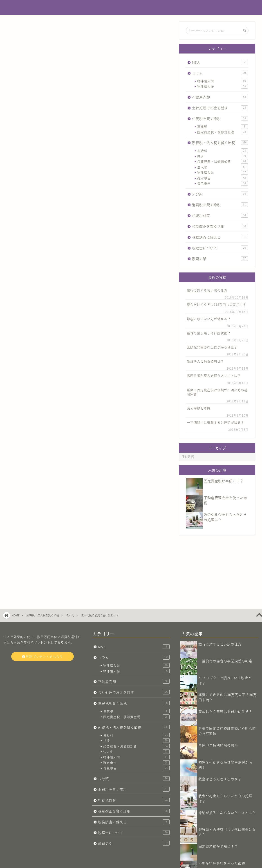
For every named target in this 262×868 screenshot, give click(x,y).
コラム (220, 73)
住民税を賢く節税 (220, 119)
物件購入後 (223, 86)
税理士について (220, 248)
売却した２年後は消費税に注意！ (225, 659)
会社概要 (16, 863)
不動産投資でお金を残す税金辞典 (131, 8)
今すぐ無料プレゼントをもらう (90, 448)
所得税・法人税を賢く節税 (31, 31)
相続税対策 (220, 215)
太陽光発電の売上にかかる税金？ (212, 347)
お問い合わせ (36, 863)
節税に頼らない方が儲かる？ (209, 319)
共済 (223, 156)
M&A (220, 62)
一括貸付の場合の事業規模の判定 (225, 608)
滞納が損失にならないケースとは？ (227, 760)
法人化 (223, 167)
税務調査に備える (220, 237)
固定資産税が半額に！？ (224, 481)
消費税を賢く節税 (220, 205)
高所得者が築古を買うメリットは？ (214, 375)
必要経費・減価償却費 (223, 161)
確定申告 (223, 178)
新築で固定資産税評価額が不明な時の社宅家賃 (217, 392)
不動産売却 (220, 97)
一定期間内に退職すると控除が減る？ (216, 422)
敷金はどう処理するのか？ (220, 726)
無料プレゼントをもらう (43, 603)
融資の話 (220, 259)
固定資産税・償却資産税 (223, 132)
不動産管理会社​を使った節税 (222, 810)
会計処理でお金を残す (220, 108)
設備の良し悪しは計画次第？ (209, 333)
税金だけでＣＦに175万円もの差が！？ (217, 304)
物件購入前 (223, 81)
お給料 (223, 151)
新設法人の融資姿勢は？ (205, 361)
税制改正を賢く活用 (220, 226)
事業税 (223, 127)
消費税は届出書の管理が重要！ (224, 827)
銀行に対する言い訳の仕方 (207, 290)
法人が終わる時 (199, 408)
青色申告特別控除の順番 (218, 692)
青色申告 (223, 183)
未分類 (220, 194)
